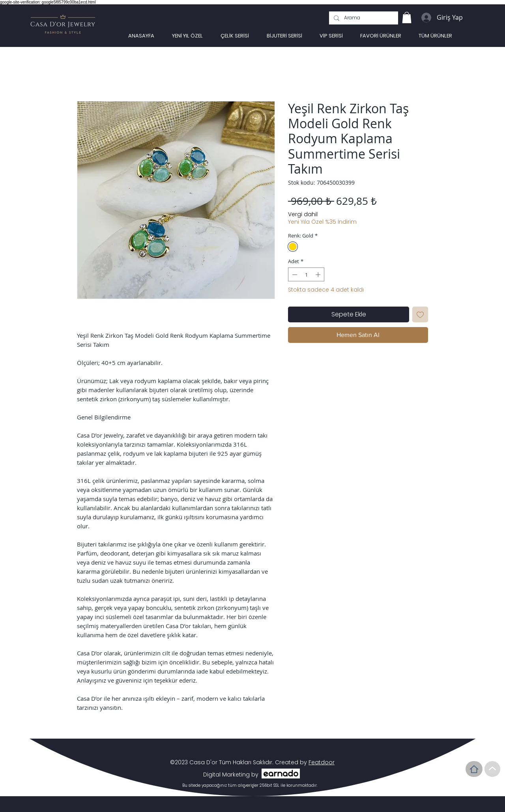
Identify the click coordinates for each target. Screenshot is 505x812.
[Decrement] (294, 275)
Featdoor (322, 762)
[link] (407, 18)
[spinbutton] (306, 275)
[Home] (474, 769)
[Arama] (363, 18)
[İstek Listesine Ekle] (420, 314)
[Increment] (319, 275)
